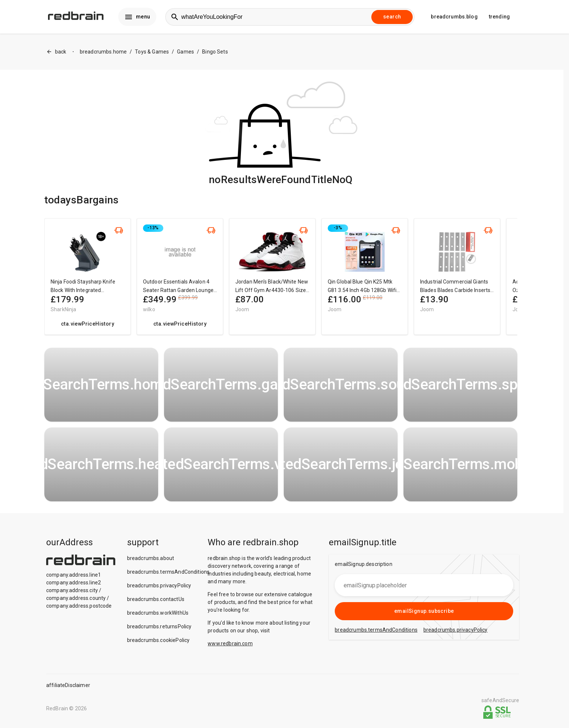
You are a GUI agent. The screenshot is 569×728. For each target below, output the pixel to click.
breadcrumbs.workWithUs (158, 613)
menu (137, 17)
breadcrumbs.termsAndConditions (168, 572)
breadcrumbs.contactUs (156, 600)
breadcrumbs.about (151, 559)
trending (499, 17)
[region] (281, 280)
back (56, 52)
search (392, 17)
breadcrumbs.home (103, 52)
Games (185, 52)
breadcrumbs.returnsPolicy (159, 627)
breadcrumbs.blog (454, 17)
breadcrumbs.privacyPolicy (159, 586)
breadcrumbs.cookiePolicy (159, 641)
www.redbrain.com (230, 644)
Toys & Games (152, 52)
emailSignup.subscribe (424, 611)
